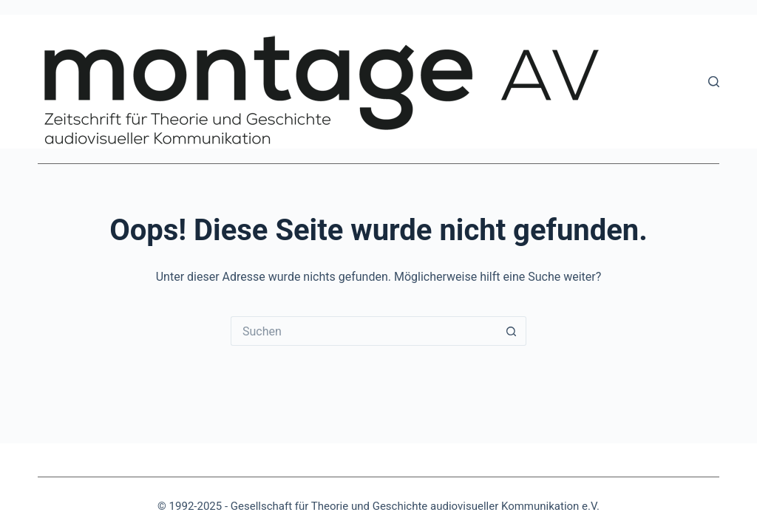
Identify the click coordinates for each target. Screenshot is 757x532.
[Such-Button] (512, 331)
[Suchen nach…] (364, 331)
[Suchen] (714, 82)
